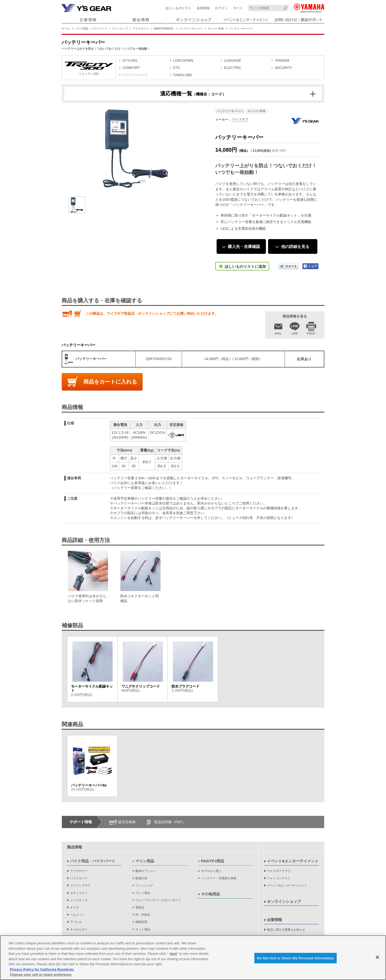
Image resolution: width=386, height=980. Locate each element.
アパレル (76, 922)
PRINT (311, 333)
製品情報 (75, 847)
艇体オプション (146, 871)
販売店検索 (127, 822)
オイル (74, 907)
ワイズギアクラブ (279, 871)
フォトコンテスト (279, 878)
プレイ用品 (143, 893)
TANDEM (282, 60)
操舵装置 (141, 922)
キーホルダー (79, 929)
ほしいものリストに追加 (245, 266)
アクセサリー (141, 29)
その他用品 (210, 894)
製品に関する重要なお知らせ (286, 930)
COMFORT (131, 68)
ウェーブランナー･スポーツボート (158, 900)
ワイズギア (240, 120)
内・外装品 (143, 915)
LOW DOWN (183, 60)
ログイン (221, 8)
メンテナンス (79, 900)
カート (238, 8)
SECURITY (284, 68)
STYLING (130, 60)
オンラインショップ (284, 901)
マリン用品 (145, 861)
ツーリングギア (80, 885)
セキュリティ (79, 893)
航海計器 (141, 878)
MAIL (278, 333)
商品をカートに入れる (110, 382)
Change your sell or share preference (41, 976)
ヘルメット (77, 915)
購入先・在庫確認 (244, 246)
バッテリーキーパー (191, 29)
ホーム (66, 29)
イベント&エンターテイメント (293, 861)
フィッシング (144, 885)
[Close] (377, 958)
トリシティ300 (89, 68)
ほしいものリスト (179, 8)
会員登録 (203, 8)
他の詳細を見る (295, 246)
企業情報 (274, 920)
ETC (177, 68)
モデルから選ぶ (211, 871)
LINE (295, 333)
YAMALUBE (183, 75)
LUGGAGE (233, 60)
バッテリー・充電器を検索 (219, 878)
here (173, 955)
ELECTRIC (233, 68)
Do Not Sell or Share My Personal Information (296, 959)
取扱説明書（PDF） (170, 822)
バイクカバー (79, 878)
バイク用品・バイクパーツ (91, 29)
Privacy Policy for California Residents (42, 970)
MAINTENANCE (164, 29)
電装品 (140, 907)
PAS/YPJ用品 (213, 861)
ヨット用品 (143, 929)
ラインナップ (120, 29)
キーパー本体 (216, 29)
